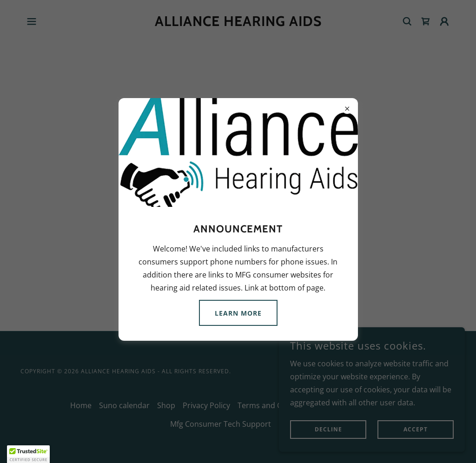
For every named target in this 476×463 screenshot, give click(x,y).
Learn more (238, 313)
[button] (28, 454)
